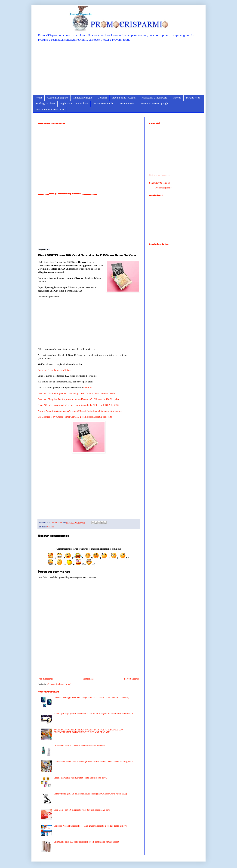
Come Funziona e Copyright (154, 103)
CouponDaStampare (57, 98)
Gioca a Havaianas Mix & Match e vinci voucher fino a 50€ (80, 778)
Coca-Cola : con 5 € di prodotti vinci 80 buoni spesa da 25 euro (82, 810)
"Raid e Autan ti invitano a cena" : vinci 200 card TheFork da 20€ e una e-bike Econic (80, 411)
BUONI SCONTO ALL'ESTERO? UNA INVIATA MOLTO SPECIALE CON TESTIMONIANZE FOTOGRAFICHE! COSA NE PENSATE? (88, 731)
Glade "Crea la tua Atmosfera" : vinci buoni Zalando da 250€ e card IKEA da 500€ (78, 405)
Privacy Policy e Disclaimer (50, 109)
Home (39, 98)
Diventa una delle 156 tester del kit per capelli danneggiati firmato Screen (86, 842)
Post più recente (46, 679)
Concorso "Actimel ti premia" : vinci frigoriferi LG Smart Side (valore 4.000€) (76, 393)
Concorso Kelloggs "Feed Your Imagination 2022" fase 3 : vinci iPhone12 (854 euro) (91, 698)
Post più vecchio (131, 679)
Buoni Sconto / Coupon (124, 98)
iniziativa (88, 387)
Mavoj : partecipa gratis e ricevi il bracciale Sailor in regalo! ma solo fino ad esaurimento (93, 714)
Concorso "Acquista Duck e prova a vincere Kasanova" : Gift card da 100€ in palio (78, 399)
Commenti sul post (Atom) (59, 684)
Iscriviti (177, 98)
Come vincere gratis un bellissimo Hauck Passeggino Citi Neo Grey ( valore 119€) (90, 794)
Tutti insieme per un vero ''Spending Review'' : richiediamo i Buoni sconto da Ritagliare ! (93, 762)
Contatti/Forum (127, 103)
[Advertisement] (118, 68)
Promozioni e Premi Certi (154, 98)
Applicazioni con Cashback (74, 103)
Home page (88, 679)
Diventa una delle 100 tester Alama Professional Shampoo (79, 746)
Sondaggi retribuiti (45, 103)
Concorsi (102, 98)
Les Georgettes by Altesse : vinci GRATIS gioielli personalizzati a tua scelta (75, 417)
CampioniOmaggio (83, 98)
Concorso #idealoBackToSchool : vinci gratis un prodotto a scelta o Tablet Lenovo (90, 826)
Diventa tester (193, 98)
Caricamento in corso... (159, 175)
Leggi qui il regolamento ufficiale (54, 370)
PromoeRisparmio (163, 188)
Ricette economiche (103, 103)
